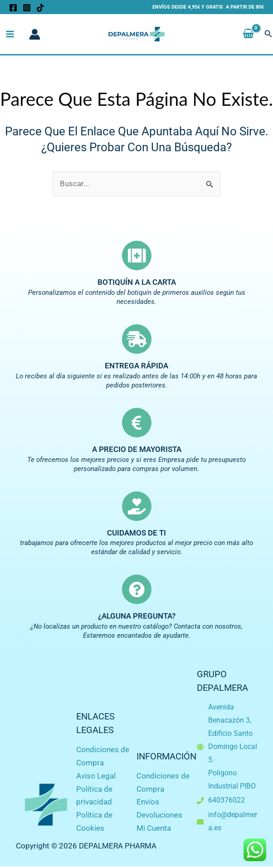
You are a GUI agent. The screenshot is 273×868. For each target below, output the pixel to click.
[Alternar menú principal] (10, 34)
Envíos (148, 802)
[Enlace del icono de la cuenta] (35, 34)
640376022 (227, 800)
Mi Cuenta (154, 828)
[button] (268, 34)
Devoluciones (159, 815)
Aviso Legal (96, 776)
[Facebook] (13, 8)
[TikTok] (40, 8)
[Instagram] (27, 8)
